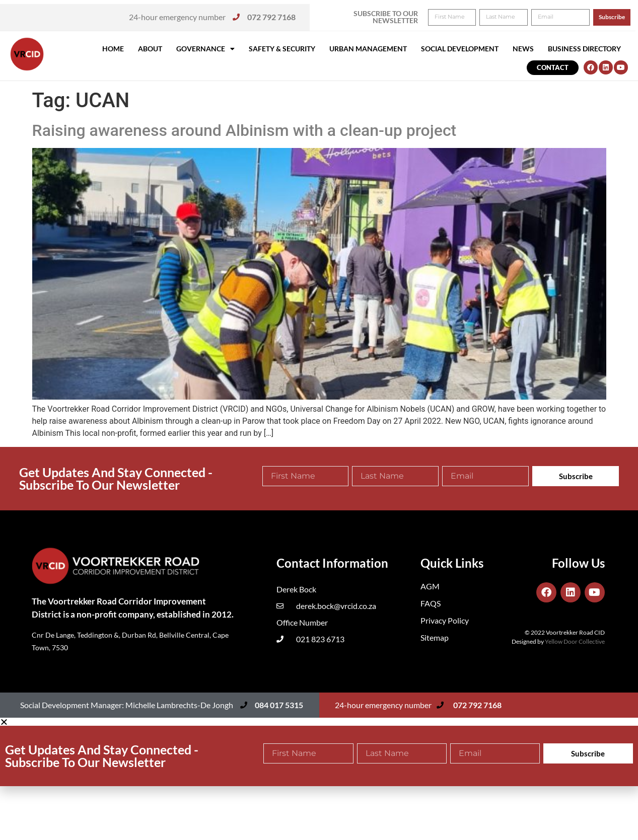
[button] (617, 14)
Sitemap (435, 637)
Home (113, 49)
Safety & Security (282, 49)
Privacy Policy (445, 620)
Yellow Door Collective (575, 641)
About (150, 49)
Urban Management (368, 49)
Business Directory (584, 49)
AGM (430, 586)
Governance (205, 49)
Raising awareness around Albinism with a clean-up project (244, 130)
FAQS (431, 603)
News (523, 49)
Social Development (460, 49)
